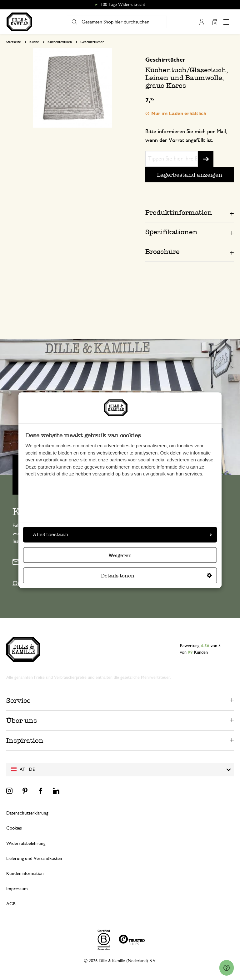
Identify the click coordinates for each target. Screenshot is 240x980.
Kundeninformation (25, 873)
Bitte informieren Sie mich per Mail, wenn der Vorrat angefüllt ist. (186, 136)
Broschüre (162, 252)
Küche (34, 42)
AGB (11, 904)
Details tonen (156, 576)
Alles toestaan (122, 534)
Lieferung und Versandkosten (34, 858)
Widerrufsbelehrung (26, 843)
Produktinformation (179, 213)
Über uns (22, 721)
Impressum (17, 889)
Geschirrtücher (92, 42)
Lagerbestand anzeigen (190, 175)
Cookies (14, 828)
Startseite (14, 42)
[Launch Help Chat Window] (227, 968)
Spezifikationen (171, 232)
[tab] (190, 212)
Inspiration (25, 741)
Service (18, 701)
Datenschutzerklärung (27, 813)
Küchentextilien (60, 42)
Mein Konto (202, 22)
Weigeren (120, 555)
